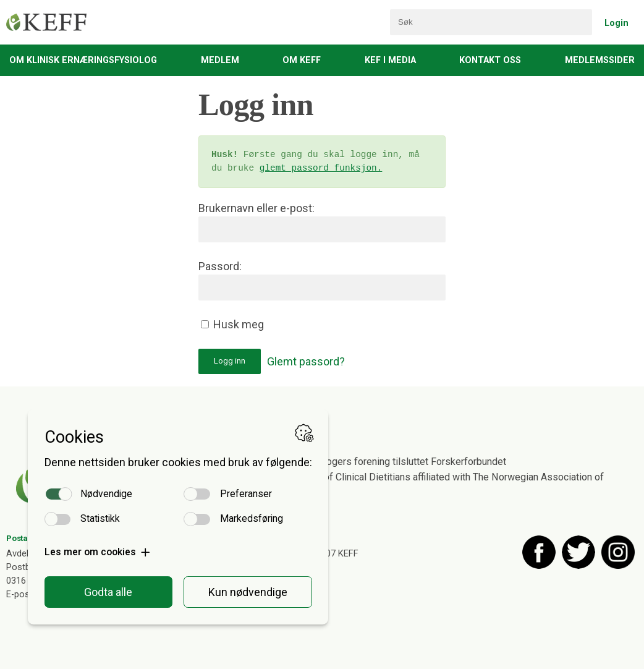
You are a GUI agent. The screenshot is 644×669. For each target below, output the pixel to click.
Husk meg (232, 324)
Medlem (220, 60)
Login (616, 23)
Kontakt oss (490, 60)
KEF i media (390, 60)
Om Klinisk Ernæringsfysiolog (83, 60)
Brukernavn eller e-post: (256, 208)
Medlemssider (600, 60)
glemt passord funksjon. (321, 168)
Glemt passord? (306, 361)
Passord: (220, 266)
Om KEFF (302, 60)
